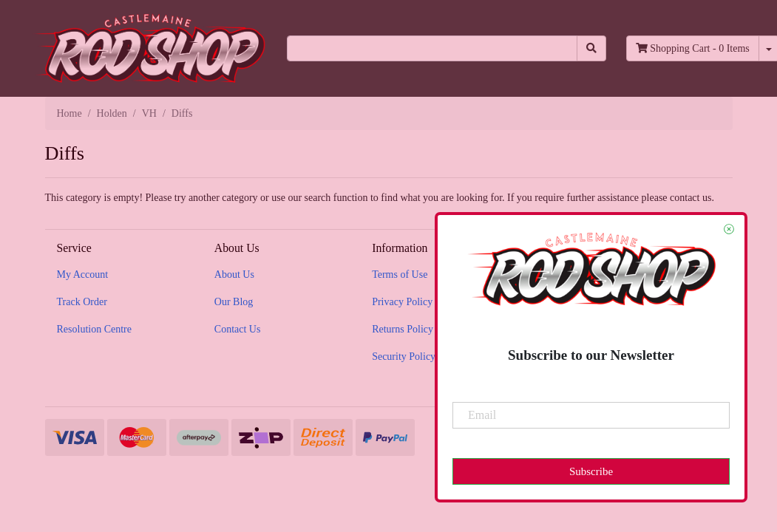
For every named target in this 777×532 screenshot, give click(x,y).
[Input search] (432, 48)
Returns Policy (403, 329)
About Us (234, 274)
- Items (693, 48)
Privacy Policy (402, 302)
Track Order (82, 302)
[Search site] (591, 48)
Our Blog (234, 302)
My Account (83, 274)
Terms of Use (400, 274)
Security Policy (404, 357)
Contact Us (238, 329)
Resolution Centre (95, 329)
